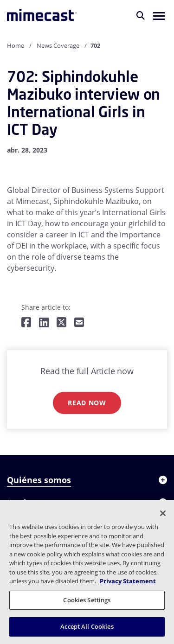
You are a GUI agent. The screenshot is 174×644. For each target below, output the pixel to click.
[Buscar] (141, 15)
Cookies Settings (87, 600)
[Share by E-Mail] (79, 323)
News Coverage (58, 45)
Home (16, 45)
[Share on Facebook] (26, 323)
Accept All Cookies (87, 626)
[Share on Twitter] (61, 323)
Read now (87, 403)
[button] (159, 15)
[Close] (163, 513)
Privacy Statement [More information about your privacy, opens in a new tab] (128, 581)
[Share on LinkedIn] (44, 323)
